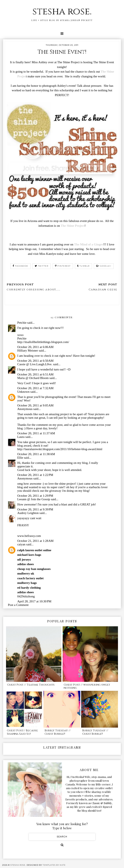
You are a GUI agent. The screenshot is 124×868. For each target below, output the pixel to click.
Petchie (22, 323)
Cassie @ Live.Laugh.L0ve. (35, 364)
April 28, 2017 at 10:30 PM (34, 601)
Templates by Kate (54, 865)
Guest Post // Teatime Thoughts (31, 685)
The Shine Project (73, 226)
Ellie (20, 458)
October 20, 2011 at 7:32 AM (35, 388)
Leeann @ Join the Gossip (34, 499)
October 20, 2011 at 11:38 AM (36, 454)
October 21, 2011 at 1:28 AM (35, 541)
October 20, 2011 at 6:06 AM (35, 347)
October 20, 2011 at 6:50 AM (35, 361)
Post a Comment (18, 605)
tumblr (83, 266)
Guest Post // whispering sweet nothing (87, 686)
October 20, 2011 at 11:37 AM (36, 433)
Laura (21, 437)
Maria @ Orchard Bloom (33, 378)
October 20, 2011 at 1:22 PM (35, 475)
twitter (42, 266)
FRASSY (23, 525)
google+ (104, 266)
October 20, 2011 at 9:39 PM (35, 509)
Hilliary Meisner (28, 350)
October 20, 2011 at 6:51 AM (35, 374)
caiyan (21, 544)
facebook (20, 266)
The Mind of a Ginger (89, 244)
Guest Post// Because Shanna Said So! (22, 732)
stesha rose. (62, 12)
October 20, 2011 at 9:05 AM (35, 405)
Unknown (23, 392)
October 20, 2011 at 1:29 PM (35, 496)
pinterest (63, 266)
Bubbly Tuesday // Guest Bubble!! (58, 732)
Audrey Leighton (28, 513)
